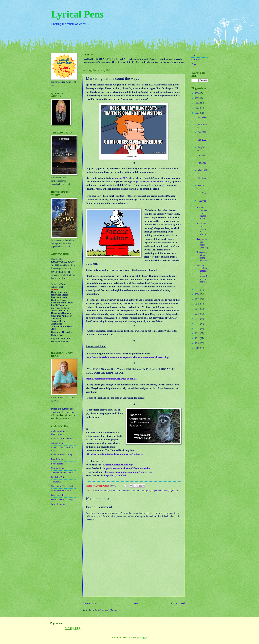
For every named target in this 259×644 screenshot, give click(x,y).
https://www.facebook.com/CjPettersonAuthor (127, 468)
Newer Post (90, 603)
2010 (197, 343)
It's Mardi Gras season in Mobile (202, 229)
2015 (197, 319)
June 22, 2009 (120, 178)
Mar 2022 (202, 186)
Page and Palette (59, 495)
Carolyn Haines (58, 468)
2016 (197, 314)
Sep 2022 (202, 140)
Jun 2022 (202, 163)
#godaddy (174, 491)
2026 (197, 93)
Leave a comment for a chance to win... (202, 213)
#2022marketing (101, 491)
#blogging (146, 491)
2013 (197, 329)
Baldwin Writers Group (62, 455)
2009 (197, 348)
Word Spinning (58, 504)
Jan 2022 (202, 201)
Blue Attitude (57, 459)
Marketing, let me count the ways (202, 256)
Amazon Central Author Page (118, 465)
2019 (197, 299)
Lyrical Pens (77, 14)
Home (134, 603)
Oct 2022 (202, 132)
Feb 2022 (202, 193)
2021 (197, 289)
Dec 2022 (202, 117)
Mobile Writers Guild (61, 491)
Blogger (144, 637)
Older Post (178, 603)
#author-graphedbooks (119, 491)
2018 (197, 304)
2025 (197, 98)
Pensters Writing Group (62, 500)
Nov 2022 (202, 125)
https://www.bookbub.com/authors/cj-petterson (128, 472)
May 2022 (202, 170)
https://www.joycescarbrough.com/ (151, 182)
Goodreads (56, 482)
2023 (197, 108)
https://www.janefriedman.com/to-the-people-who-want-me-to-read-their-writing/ (128, 357)
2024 (197, 103)
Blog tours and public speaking (202, 243)
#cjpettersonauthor (160, 491)
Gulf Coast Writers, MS (62, 486)
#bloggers (135, 491)
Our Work (196, 60)
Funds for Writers (59, 477)
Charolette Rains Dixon (62, 473)
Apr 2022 (202, 178)
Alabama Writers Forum (62, 438)
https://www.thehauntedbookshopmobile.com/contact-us (115, 454)
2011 (197, 338)
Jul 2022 (202, 155)
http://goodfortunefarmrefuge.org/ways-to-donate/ (112, 379)
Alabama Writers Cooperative (59, 433)
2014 (197, 324)
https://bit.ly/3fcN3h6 (115, 475)
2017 (197, 309)
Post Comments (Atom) (106, 610)
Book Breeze (57, 464)
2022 (197, 113)
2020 (197, 294)
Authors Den (57, 443)
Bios (194, 64)
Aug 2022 (202, 147)
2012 (197, 333)
